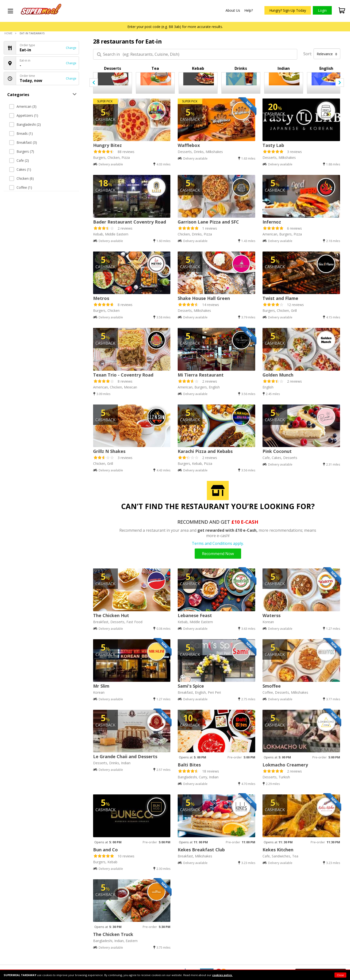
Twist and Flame (280, 298)
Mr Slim (101, 686)
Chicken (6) (22, 178)
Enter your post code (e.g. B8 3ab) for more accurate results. (175, 27)
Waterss (271, 615)
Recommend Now (218, 554)
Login (322, 10)
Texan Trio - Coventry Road (123, 375)
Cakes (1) (20, 169)
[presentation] (94, 83)
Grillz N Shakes (109, 451)
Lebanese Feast (195, 615)
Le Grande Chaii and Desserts (125, 756)
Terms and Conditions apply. (218, 543)
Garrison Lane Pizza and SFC (208, 222)
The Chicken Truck (113, 934)
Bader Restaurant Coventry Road (130, 222)
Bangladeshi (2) (25, 124)
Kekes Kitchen (278, 850)
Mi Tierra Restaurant (201, 375)
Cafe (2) (19, 160)
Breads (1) (21, 133)
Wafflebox (189, 145)
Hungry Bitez (107, 145)
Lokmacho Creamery (285, 765)
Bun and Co (105, 850)
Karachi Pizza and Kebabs (205, 451)
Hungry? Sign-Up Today (288, 10)
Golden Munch (278, 375)
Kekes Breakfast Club (201, 850)
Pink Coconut (277, 451)
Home (8, 33)
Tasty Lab (273, 145)
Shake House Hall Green (204, 298)
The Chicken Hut (111, 615)
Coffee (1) (21, 187)
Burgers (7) (22, 151)
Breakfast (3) (23, 142)
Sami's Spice (191, 686)
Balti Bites (189, 765)
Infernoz (272, 222)
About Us (233, 10)
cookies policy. (222, 975)
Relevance (327, 54)
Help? (249, 10)
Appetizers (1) (24, 115)
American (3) (23, 106)
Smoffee (272, 686)
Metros (101, 298)
